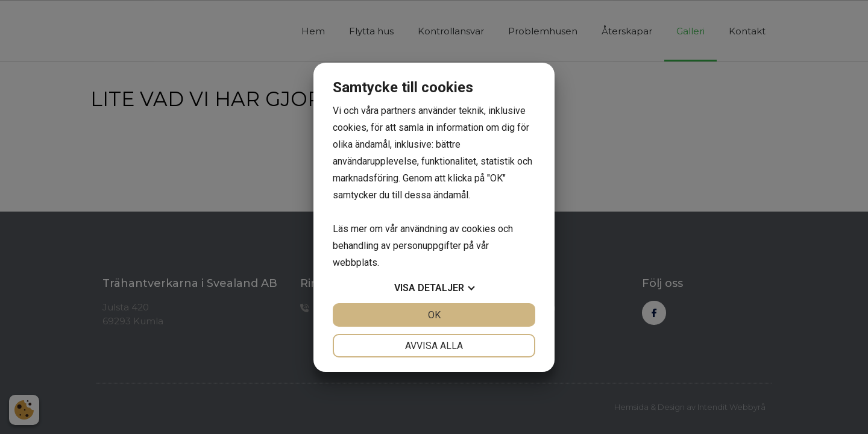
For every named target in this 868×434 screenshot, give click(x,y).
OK (434, 315)
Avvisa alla (434, 346)
